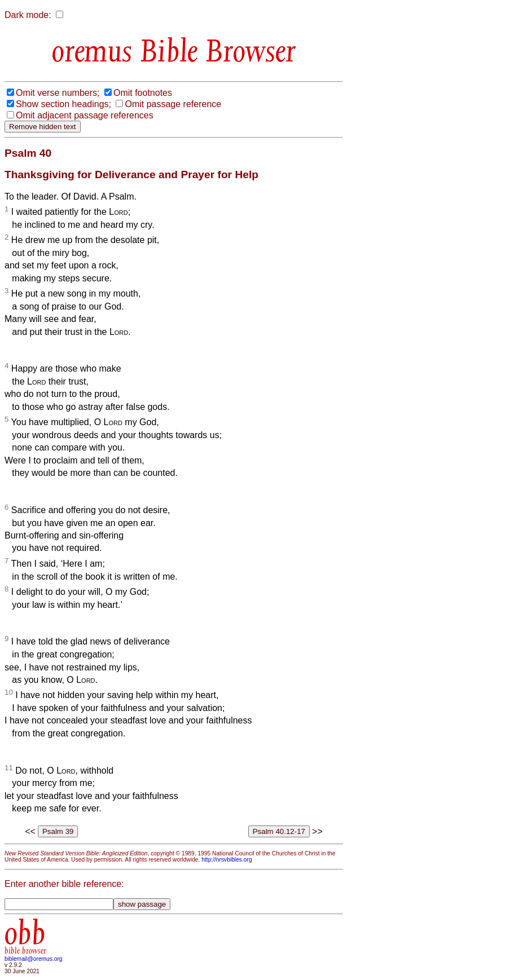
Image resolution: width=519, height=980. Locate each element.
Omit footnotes (143, 93)
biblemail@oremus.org (34, 959)
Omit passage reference (173, 104)
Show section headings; (63, 104)
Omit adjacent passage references (85, 115)
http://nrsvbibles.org (226, 860)
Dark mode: (28, 15)
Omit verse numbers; (58, 93)
